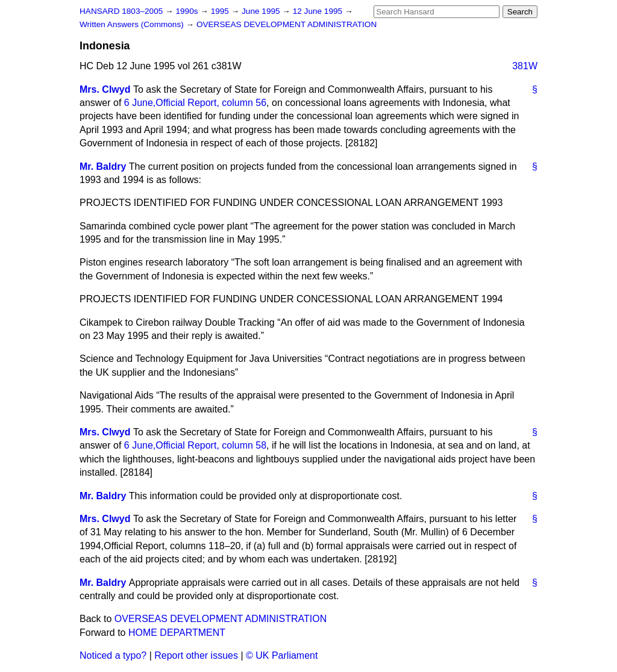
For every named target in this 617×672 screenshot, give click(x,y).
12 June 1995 (319, 11)
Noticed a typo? (113, 655)
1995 (221, 11)
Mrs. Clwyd (105, 89)
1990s (188, 11)
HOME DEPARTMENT (177, 633)
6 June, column (195, 103)
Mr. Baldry (103, 166)
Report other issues (196, 655)
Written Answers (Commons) (133, 24)
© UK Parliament (282, 655)
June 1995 (262, 11)
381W (525, 66)
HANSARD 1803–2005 (121, 11)
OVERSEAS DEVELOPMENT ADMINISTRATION (287, 24)
